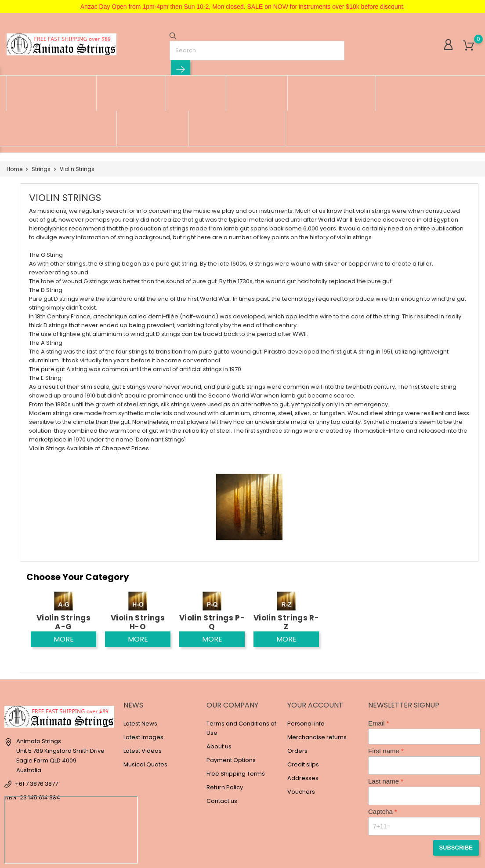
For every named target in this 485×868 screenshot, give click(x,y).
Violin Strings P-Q (212, 567)
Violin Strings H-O (138, 567)
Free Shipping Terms (236, 719)
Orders (297, 696)
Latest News (140, 669)
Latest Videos (143, 696)
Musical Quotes (145, 709)
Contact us (222, 746)
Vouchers (301, 737)
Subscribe (458, 792)
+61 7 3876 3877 (36, 729)
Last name (384, 726)
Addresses (303, 723)
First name (384, 696)
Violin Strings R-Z (286, 567)
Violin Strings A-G (63, 567)
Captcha (380, 757)
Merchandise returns (317, 682)
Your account (315, 650)
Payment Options (231, 705)
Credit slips (303, 709)
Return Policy (225, 732)
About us (219, 691)
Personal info (306, 669)
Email (376, 668)
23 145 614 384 (40, 743)
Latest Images (143, 682)
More (64, 584)
